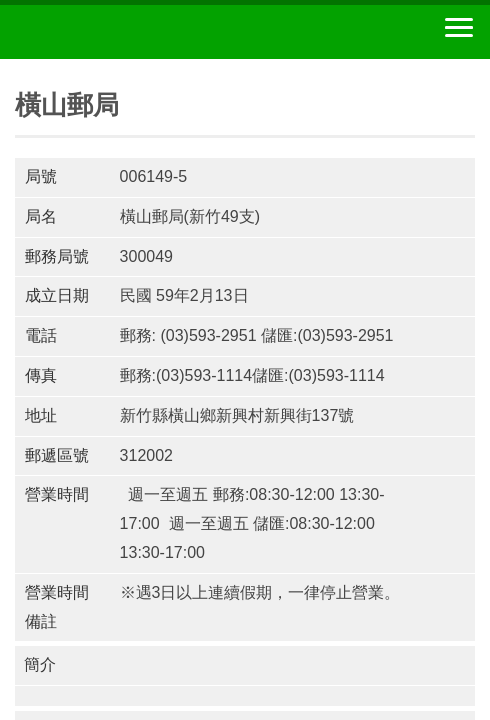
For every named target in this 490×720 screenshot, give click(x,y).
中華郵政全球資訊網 (125, 32)
